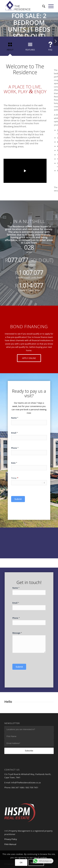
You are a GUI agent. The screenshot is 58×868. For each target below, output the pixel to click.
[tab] (10, 47)
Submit (18, 499)
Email (14, 433)
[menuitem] (42, 6)
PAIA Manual (10, 844)
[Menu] (49, 6)
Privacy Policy (11, 839)
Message (17, 633)
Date (14, 463)
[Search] (42, 6)
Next (56, 41)
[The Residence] (24, 6)
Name (15, 418)
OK (21, 863)
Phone (15, 448)
